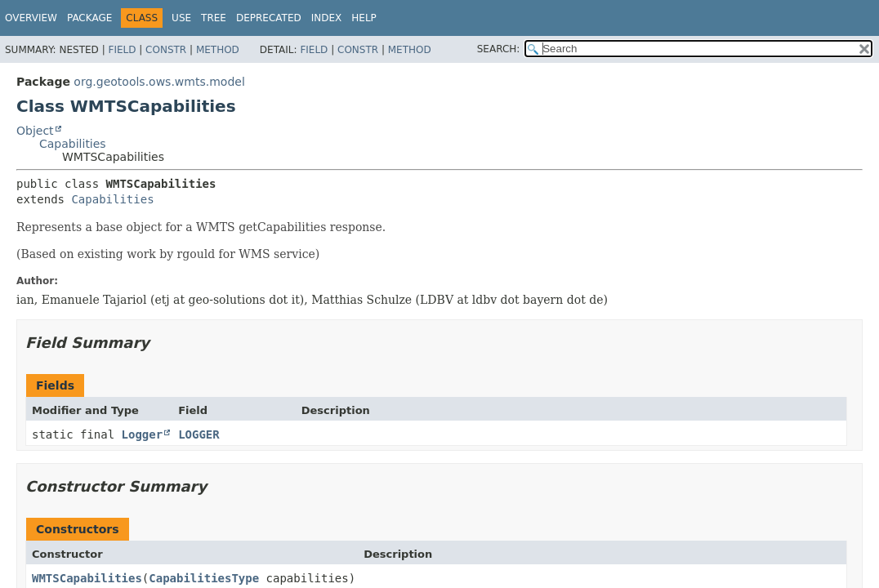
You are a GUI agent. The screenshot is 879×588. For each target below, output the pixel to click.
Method (218, 50)
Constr (166, 50)
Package (89, 18)
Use (181, 18)
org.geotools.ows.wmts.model (159, 82)
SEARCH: (499, 49)
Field (122, 50)
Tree (214, 18)
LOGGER (199, 434)
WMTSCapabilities (87, 578)
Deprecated (269, 18)
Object (35, 131)
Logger (143, 434)
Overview (31, 18)
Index (327, 18)
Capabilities (73, 144)
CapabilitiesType (204, 578)
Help (364, 18)
